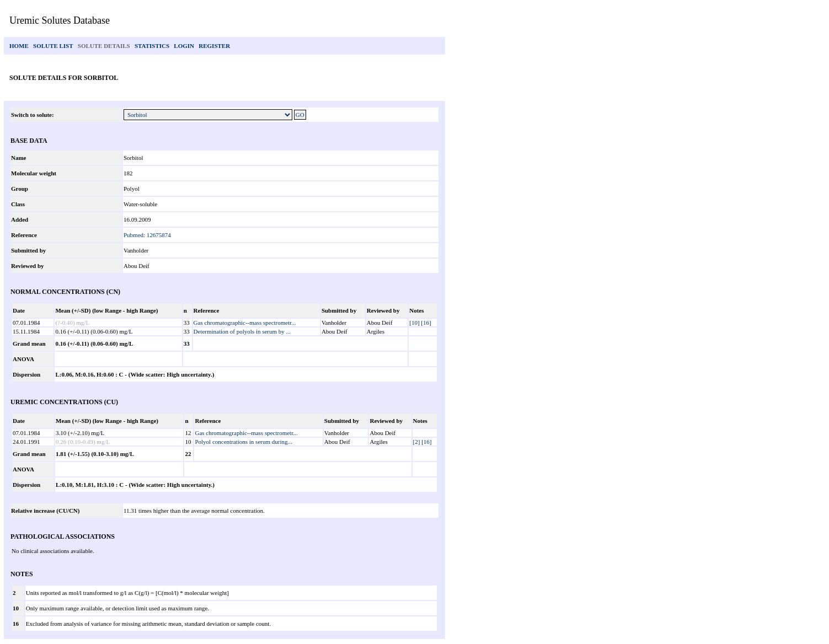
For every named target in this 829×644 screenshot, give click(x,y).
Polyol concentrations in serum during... (243, 442)
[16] (426, 323)
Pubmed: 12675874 (147, 235)
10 (16, 608)
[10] (414, 323)
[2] (417, 442)
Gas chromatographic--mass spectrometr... (245, 323)
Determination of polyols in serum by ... (242, 331)
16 (16, 624)
